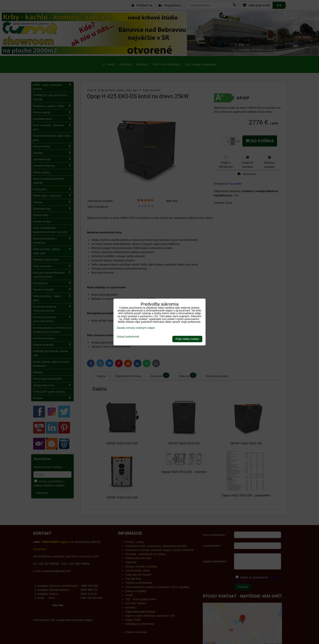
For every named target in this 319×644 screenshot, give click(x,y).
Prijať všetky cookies (187, 339)
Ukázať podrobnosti (128, 337)
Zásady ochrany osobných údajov (136, 328)
